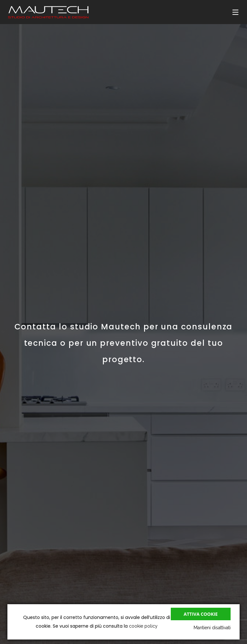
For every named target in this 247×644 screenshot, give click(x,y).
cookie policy (143, 626)
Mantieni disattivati (212, 628)
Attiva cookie (201, 614)
